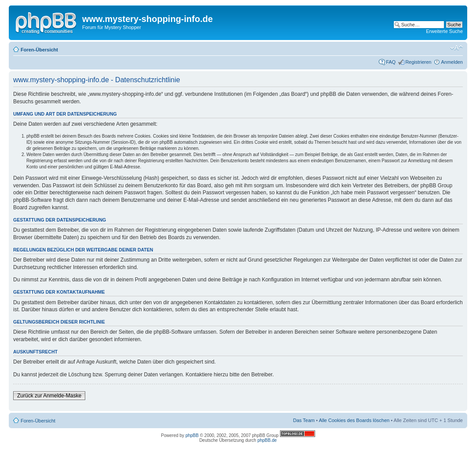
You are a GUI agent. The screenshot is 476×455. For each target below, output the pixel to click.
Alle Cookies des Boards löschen (354, 420)
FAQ (391, 62)
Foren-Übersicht (39, 50)
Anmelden (452, 62)
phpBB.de (267, 440)
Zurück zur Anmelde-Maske (49, 396)
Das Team (304, 420)
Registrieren (418, 62)
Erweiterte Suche (444, 31)
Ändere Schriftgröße (456, 48)
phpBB (192, 435)
